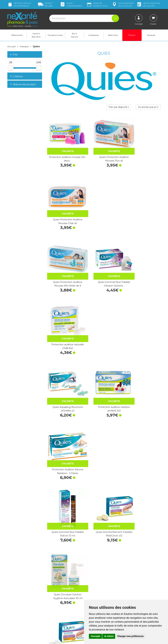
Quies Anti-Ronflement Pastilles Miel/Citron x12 (104, 319)
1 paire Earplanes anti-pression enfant (104, 430)
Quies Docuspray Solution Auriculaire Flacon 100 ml (143, 486)
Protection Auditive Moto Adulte (104, 542)
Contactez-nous (95, 598)
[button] (119, 107)
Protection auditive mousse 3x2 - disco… (64, 152)
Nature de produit (23, 84)
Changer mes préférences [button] (130, 636)
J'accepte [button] (95, 636)
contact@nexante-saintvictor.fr (24, 607)
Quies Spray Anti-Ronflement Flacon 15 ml (64, 430)
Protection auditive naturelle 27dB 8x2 (143, 208)
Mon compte (14, 615)
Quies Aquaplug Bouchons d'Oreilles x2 (64, 263)
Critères (16, 76)
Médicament (17, 35)
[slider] (11, 68)
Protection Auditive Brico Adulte (104, 486)
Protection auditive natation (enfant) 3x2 (104, 263)
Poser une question (18, 612)
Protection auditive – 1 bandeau (143, 375)
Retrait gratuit (19, 4)
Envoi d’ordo (71, 4)
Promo (132, 35)
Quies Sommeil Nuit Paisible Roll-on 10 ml (64, 319)
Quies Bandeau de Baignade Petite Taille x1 (104, 375)
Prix (14, 55)
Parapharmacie (55, 35)
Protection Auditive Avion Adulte (143, 430)
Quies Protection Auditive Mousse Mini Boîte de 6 (64, 208)
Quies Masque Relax (64, 484)
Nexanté (45, 639)
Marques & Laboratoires (60, 608)
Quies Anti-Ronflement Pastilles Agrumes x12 (64, 375)
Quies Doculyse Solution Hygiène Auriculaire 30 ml (143, 319)
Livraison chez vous (136, 587)
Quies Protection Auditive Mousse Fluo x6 (104, 152)
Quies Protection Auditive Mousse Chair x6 (143, 152)
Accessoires (94, 35)
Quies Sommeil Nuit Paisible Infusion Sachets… (104, 208)
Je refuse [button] (109, 636)
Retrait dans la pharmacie (140, 584)
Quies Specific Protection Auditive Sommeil (143, 542)
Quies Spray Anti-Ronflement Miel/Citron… (64, 542)
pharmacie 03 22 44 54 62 (123, 4)
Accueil (11, 46)
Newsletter (53, 611)
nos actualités (148, 4)
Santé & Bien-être (36, 35)
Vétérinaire (113, 35)
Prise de (97, 4)
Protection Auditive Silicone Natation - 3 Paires (143, 263)
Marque (24, 46)
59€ (45, 4)
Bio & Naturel (74, 35)
